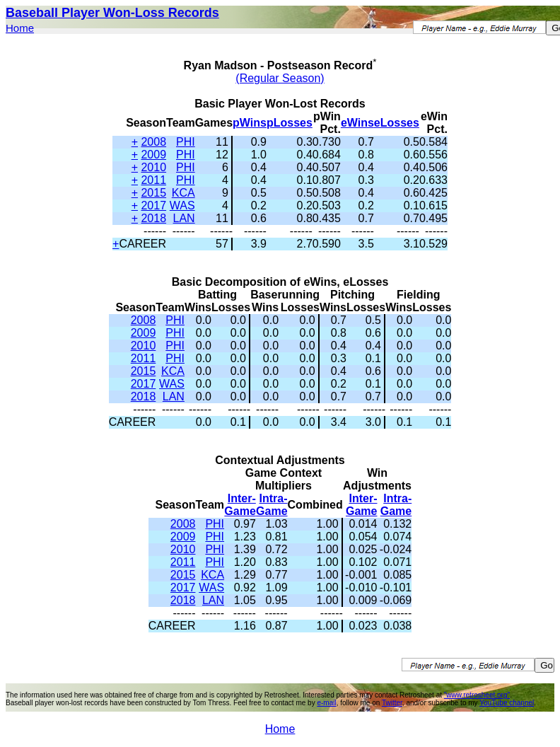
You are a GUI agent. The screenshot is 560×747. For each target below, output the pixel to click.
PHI (186, 142)
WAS (182, 205)
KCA (183, 193)
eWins (357, 123)
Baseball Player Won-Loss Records (112, 13)
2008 (153, 142)
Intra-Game (272, 505)
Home (20, 28)
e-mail (326, 703)
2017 (153, 205)
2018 (153, 218)
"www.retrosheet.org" (477, 695)
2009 (153, 155)
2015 (153, 193)
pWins (250, 123)
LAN (184, 218)
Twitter (392, 703)
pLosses (290, 123)
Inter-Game (240, 505)
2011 (153, 180)
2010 (153, 167)
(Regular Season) (280, 78)
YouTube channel (507, 703)
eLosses (397, 123)
